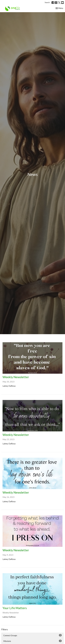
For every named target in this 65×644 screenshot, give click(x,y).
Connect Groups (32, 635)
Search (47, 2)
